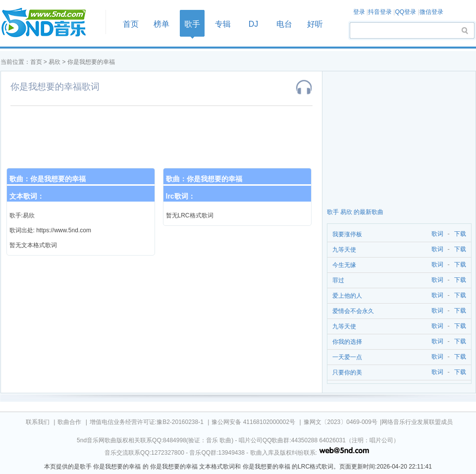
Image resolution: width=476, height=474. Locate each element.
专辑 (223, 24)
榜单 (161, 24)
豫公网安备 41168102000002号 (253, 422)
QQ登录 (405, 12)
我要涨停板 (347, 234)
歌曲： (48, 179)
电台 (284, 24)
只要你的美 (347, 372)
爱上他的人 (347, 296)
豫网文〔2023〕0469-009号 (341, 422)
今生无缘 (344, 265)
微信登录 (431, 12)
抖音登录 (380, 12)
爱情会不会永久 (353, 311)
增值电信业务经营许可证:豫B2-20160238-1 (147, 422)
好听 (315, 24)
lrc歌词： (181, 196)
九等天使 (344, 250)
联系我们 (38, 422)
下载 (460, 234)
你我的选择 (347, 342)
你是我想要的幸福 (91, 62)
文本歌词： (27, 196)
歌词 (436, 234)
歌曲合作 (69, 422)
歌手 (192, 24)
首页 (50, 23)
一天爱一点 (347, 357)
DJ (254, 24)
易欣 (54, 62)
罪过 (338, 280)
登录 (359, 12)
